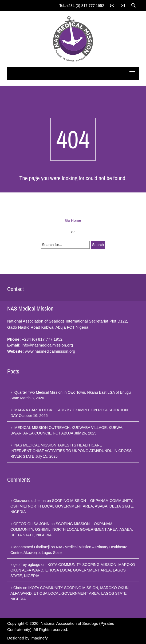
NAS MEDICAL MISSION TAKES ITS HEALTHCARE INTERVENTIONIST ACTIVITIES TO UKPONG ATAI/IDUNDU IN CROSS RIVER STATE (71, 451)
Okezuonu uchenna (29, 501)
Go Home (73, 220)
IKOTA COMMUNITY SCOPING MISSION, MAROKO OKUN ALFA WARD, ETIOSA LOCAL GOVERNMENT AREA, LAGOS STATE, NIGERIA (73, 570)
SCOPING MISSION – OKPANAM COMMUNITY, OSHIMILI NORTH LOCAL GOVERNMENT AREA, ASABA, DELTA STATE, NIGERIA (72, 506)
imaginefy (39, 638)
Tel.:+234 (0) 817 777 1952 (82, 6)
